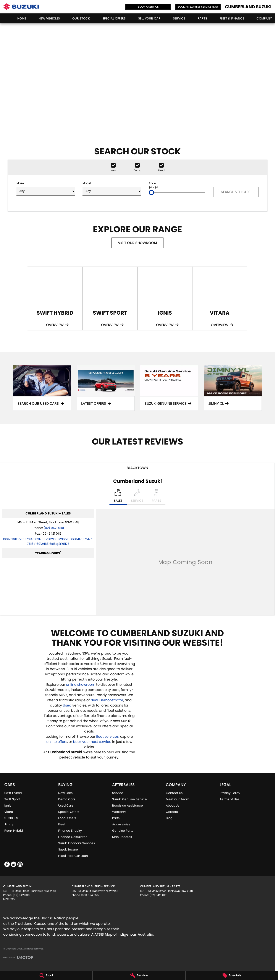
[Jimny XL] (233, 388)
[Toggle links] (18, 957)
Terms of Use (230, 799)
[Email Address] (48, 541)
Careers (172, 812)
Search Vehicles (236, 192)
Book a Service (148, 7)
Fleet (62, 824)
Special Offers (114, 18)
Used (68, 705)
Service (179, 18)
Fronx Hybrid (14, 831)
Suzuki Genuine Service (129, 799)
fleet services (107, 737)
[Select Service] (137, 497)
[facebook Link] (7, 864)
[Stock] (46, 975)
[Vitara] (220, 298)
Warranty (119, 812)
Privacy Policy (230, 793)
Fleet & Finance (232, 18)
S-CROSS (11, 818)
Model (112, 188)
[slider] (151, 192)
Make (46, 188)
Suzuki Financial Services (77, 843)
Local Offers (67, 818)
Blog (169, 818)
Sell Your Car (149, 18)
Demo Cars (67, 799)
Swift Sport (12, 799)
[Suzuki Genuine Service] (169, 388)
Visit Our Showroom (137, 243)
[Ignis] (165, 298)
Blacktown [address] (137, 468)
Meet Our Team (178, 799)
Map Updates (122, 837)
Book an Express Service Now (198, 7)
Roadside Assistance (128, 805)
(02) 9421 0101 (54, 528)
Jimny (9, 824)
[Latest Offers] (106, 388)
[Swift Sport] (110, 298)
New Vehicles (49, 18)
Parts (202, 18)
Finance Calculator (72, 837)
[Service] (139, 975)
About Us (172, 805)
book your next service (92, 742)
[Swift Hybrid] (55, 298)
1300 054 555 (90, 895)
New (94, 700)
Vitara (9, 812)
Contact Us (174, 793)
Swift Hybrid (13, 793)
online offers (57, 742)
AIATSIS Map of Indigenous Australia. (123, 934)
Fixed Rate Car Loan (73, 856)
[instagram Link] (20, 864)
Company (264, 18)
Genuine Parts (123, 831)
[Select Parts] (156, 497)
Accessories (121, 824)
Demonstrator (111, 700)
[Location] (118, 497)
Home (22, 18)
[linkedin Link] (14, 864)
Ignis (8, 805)
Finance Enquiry (70, 831)
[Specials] (232, 975)
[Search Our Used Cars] (42, 388)
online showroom (81, 685)
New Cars (65, 793)
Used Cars (66, 805)
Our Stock (81, 18)
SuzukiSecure (68, 849)
